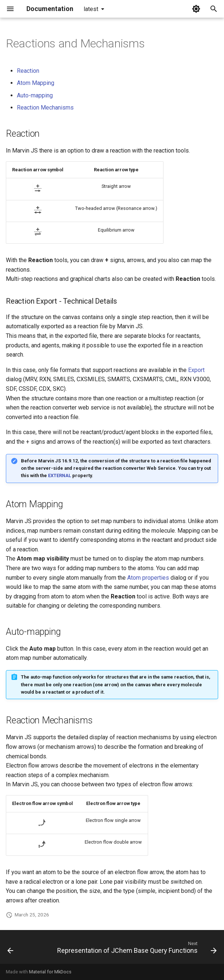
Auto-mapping (35, 95)
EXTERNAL (60, 475)
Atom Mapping (36, 83)
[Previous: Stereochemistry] (10, 949)
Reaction (28, 71)
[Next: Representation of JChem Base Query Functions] (136, 949)
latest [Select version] (91, 9)
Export (196, 370)
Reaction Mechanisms (45, 108)
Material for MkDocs (50, 972)
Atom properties (148, 578)
